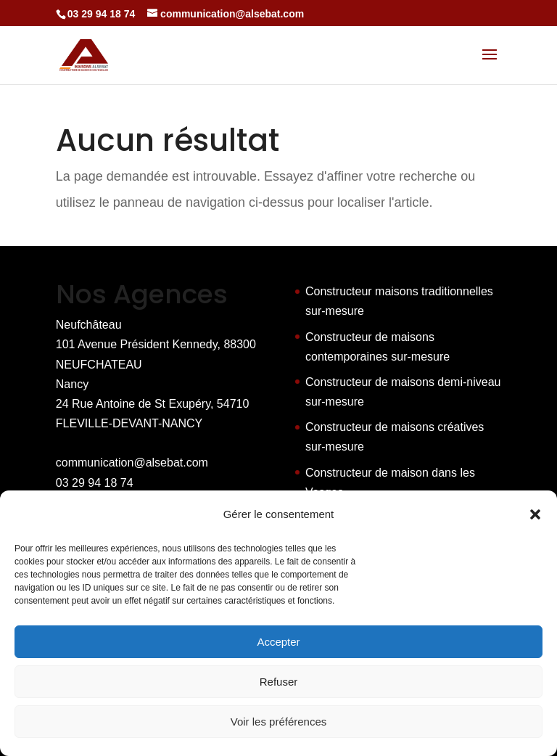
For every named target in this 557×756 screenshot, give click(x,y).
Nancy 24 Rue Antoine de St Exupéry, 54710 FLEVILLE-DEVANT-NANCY (153, 404)
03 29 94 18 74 (95, 483)
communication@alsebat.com (132, 463)
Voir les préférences (279, 722)
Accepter (278, 642)
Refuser (279, 682)
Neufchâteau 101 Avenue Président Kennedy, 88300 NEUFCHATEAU (156, 344)
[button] (535, 514)
